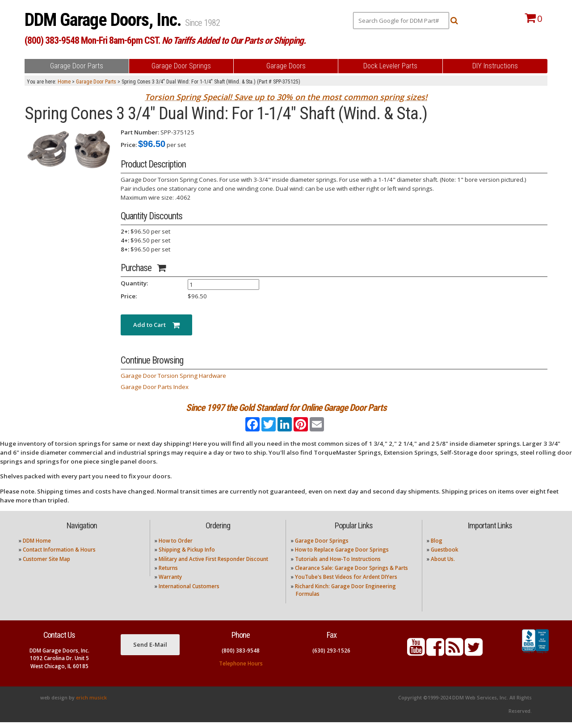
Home (64, 82)
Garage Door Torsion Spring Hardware (173, 376)
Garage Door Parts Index (155, 387)
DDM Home (37, 546)
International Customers (189, 592)
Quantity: (134, 283)
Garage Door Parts (96, 82)
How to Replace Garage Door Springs (342, 556)
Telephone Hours (241, 669)
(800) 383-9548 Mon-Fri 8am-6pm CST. (165, 40)
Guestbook (444, 556)
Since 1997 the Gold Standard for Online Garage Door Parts (286, 408)
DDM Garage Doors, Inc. (105, 20)
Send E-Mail (150, 651)
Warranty (170, 583)
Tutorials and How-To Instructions (338, 565)
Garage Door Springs (322, 546)
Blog (437, 546)
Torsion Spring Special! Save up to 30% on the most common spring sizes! (286, 97)
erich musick (91, 703)
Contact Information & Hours (59, 556)
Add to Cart (156, 325)
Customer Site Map (46, 565)
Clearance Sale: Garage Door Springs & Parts (351, 574)
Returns (168, 574)
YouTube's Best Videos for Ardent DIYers (346, 583)
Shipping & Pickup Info (187, 556)
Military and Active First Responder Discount (213, 565)
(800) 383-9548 (241, 656)
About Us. (443, 565)
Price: (129, 145)
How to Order (176, 546)
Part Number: (140, 132)
